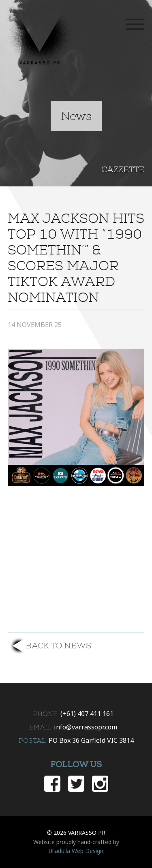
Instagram (100, 784)
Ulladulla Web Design (76, 851)
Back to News (58, 646)
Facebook (52, 784)
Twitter (76, 784)
